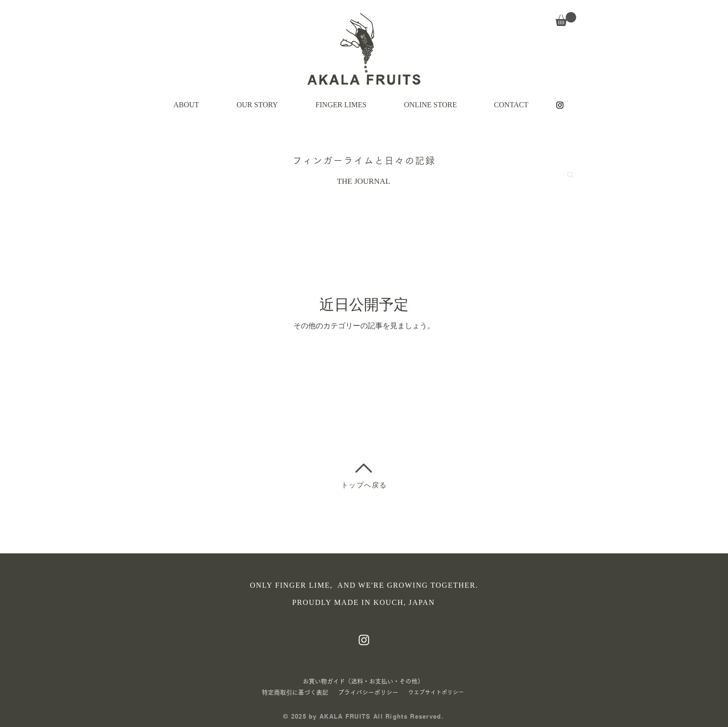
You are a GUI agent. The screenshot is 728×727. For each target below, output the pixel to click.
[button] (566, 19)
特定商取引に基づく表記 (295, 692)
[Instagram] (560, 105)
